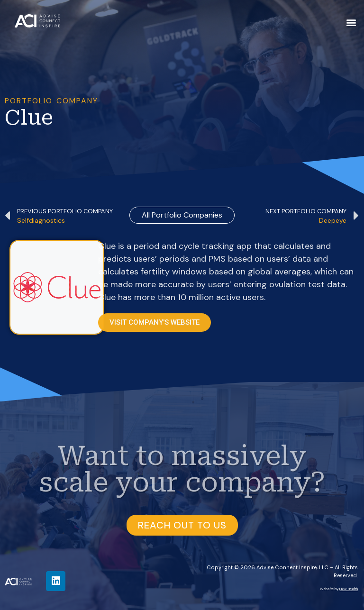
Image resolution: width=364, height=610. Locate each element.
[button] (351, 22)
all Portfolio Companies (182, 215)
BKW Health (349, 589)
